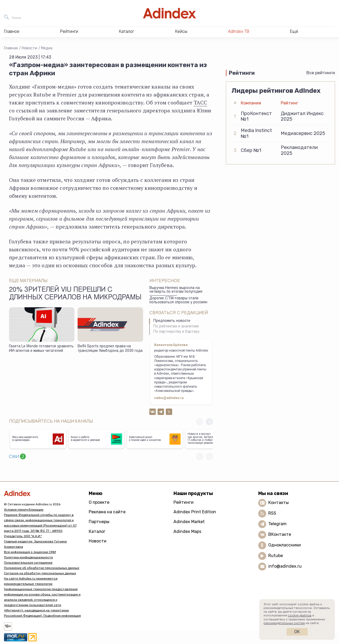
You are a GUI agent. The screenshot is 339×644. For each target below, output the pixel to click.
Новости (29, 48)
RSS (272, 513)
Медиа (47, 48)
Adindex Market (189, 522)
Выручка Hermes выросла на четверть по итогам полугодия (176, 290)
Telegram (277, 524)
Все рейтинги (321, 73)
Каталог (97, 531)
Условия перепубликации (24, 510)
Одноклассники (285, 545)
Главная (11, 48)
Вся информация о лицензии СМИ (30, 552)
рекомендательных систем (284, 623)
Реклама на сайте (107, 512)
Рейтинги (184, 502)
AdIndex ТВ (239, 31)
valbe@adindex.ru (169, 398)
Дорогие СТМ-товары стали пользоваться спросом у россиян (178, 301)
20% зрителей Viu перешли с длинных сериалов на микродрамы (75, 294)
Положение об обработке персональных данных (42, 568)
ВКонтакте (280, 534)
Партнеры (99, 522)
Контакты (278, 503)
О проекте (99, 502)
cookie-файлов (300, 615)
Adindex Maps (187, 531)
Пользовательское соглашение (28, 563)
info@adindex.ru (285, 566)
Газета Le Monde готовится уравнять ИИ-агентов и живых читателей (41, 349)
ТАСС (200, 102)
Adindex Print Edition (195, 512)
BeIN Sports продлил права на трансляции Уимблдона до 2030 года (110, 349)
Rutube (276, 556)
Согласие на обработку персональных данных (40, 573)
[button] (209, 422)
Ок (297, 632)
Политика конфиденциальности (28, 557)
